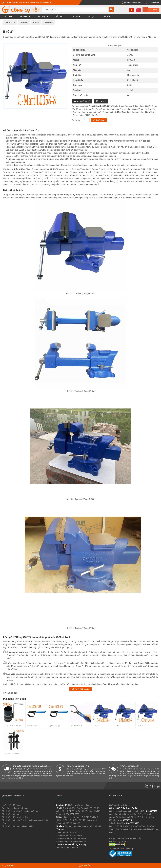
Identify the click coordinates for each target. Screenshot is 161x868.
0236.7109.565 (94, 826)
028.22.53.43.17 (73, 823)
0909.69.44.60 (80, 841)
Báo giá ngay (82, 689)
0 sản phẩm (153, 10)
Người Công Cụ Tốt (118, 841)
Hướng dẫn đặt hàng (11, 805)
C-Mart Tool (132, 50)
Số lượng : (77, 120)
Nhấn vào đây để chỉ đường (81, 805)
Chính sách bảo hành (11, 814)
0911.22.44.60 (79, 838)
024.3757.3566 (73, 814)
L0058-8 (131, 60)
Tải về (103, 101)
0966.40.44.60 (75, 835)
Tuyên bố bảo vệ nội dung (121, 849)
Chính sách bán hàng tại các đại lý (17, 826)
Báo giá (100, 120)
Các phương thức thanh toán (15, 808)
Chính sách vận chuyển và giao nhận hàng (21, 811)
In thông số (84, 101)
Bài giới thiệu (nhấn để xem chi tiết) (125, 838)
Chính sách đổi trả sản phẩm (15, 817)
